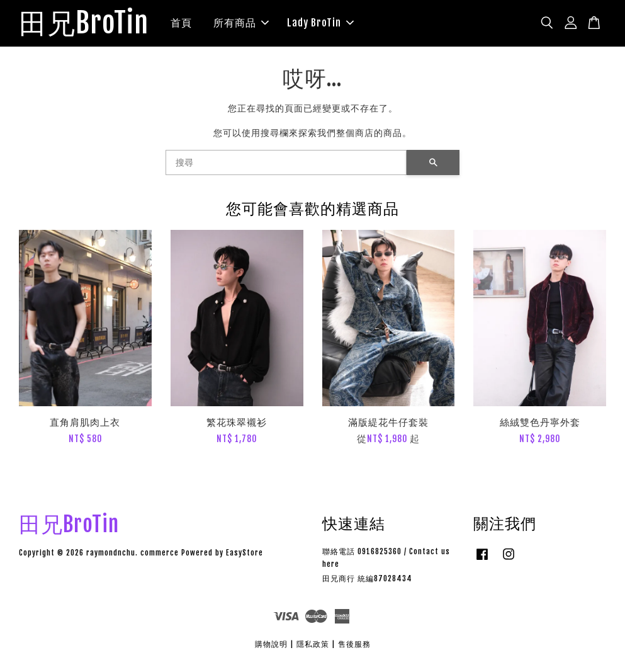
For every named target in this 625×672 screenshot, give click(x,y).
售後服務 (354, 646)
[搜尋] (286, 164)
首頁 (191, 24)
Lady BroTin (330, 24)
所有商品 (251, 24)
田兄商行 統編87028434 (367, 581)
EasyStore (245, 555)
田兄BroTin (88, 25)
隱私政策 (313, 646)
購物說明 (271, 646)
